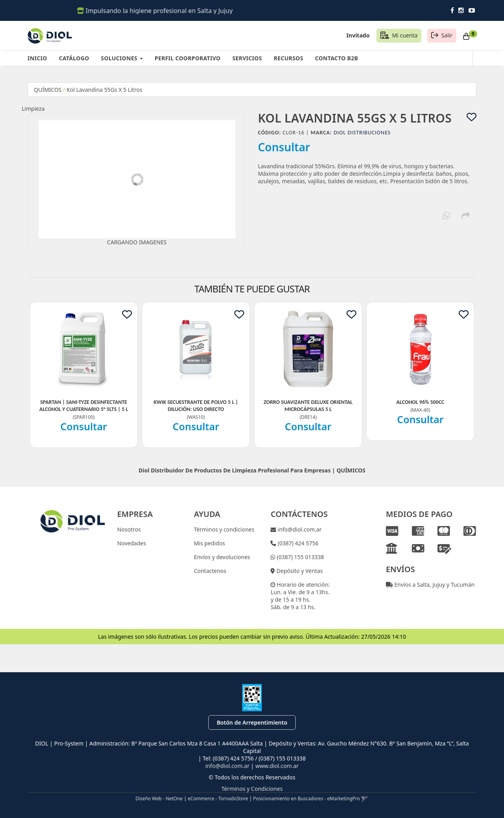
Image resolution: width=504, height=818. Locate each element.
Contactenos (210, 571)
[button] (365, 798)
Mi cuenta (405, 35)
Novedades (132, 543)
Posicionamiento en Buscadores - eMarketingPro (307, 798)
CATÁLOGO (74, 58)
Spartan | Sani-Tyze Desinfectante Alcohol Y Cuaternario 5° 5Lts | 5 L (84, 406)
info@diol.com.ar (299, 529)
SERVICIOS (247, 58)
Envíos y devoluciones (222, 557)
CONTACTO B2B (336, 58)
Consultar (284, 147)
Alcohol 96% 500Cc (420, 402)
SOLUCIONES (122, 58)
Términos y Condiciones (252, 789)
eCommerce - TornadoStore (218, 798)
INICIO (37, 58)
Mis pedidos (209, 543)
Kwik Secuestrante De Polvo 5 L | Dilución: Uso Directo (196, 406)
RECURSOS (288, 58)
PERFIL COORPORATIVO (188, 58)
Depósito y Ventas (299, 571)
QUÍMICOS (48, 90)
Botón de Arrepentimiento (252, 722)
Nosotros (129, 529)
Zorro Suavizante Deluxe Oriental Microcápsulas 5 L (308, 406)
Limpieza (33, 109)
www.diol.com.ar (277, 766)
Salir (447, 35)
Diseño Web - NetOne (159, 798)
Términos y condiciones (224, 529)
